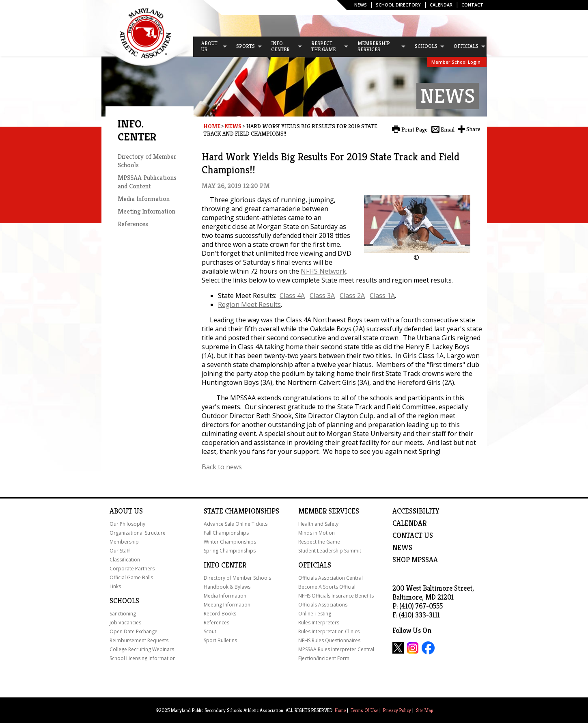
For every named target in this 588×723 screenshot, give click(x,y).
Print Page (415, 129)
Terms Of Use (364, 710)
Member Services (329, 511)
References (133, 224)
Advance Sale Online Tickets (236, 524)
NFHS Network (323, 271)
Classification (125, 560)
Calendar (441, 5)
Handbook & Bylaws (227, 587)
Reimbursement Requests (139, 640)
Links (115, 586)
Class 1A (382, 296)
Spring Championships (230, 551)
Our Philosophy (127, 524)
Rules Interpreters (319, 623)
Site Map (424, 710)
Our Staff (120, 551)
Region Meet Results (249, 304)
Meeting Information (146, 211)
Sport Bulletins (220, 640)
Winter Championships (230, 542)
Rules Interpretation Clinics (329, 631)
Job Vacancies (125, 623)
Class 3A (322, 296)
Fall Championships (226, 533)
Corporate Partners (132, 569)
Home (212, 126)
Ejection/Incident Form (324, 658)
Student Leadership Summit (330, 551)
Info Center (225, 565)
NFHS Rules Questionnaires (329, 640)
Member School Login (456, 62)
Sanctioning (123, 614)
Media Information (144, 199)
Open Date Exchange (134, 631)
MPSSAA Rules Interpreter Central (336, 649)
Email (448, 129)
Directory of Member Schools (237, 578)
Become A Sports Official (327, 587)
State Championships (241, 511)
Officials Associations (323, 605)
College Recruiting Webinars (142, 649)
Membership (124, 542)
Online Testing (315, 614)
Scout (210, 631)
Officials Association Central (331, 578)
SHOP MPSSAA (415, 560)
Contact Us (413, 535)
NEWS (402, 548)
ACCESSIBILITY (416, 511)
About (121, 511)
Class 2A (352, 296)
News (361, 5)
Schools (124, 601)
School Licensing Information (143, 658)
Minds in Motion (317, 533)
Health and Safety (318, 524)
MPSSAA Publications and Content (147, 182)
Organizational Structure (138, 533)
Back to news (222, 467)
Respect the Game (319, 542)
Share (473, 129)
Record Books (220, 614)
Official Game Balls (131, 577)
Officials (315, 565)
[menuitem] (211, 47)
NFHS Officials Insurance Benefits (336, 596)
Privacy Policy (397, 710)
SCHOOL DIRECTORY (398, 5)
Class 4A (292, 296)
